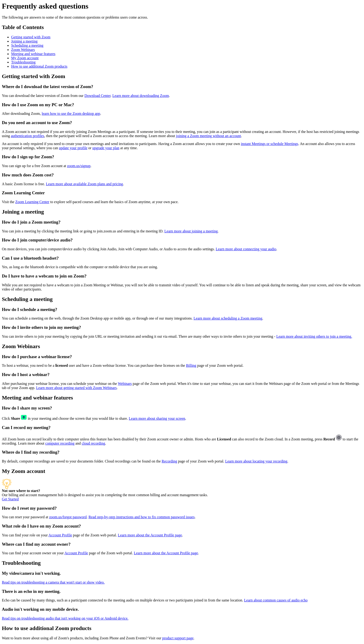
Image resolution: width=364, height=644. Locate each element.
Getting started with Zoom (31, 37)
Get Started (10, 499)
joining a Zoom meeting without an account (208, 136)
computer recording (60, 443)
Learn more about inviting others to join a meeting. (314, 336)
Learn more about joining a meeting (191, 231)
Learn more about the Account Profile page (150, 535)
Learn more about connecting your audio (246, 249)
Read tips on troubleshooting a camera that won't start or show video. (53, 582)
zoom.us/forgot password (68, 517)
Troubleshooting (23, 62)
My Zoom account (25, 58)
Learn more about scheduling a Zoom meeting (228, 318)
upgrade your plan (106, 148)
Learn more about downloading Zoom (141, 96)
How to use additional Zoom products (39, 66)
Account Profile (60, 535)
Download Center (97, 96)
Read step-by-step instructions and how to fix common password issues (141, 517)
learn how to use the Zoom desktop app (71, 114)
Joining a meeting (24, 41)
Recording (169, 461)
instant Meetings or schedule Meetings (270, 144)
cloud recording (93, 443)
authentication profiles (28, 136)
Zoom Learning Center (32, 202)
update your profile (73, 148)
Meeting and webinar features (33, 54)
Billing (191, 365)
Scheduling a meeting (27, 45)
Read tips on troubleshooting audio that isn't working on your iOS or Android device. (65, 618)
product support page (178, 638)
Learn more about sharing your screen (157, 418)
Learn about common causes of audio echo (276, 600)
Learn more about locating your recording (256, 461)
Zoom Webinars (23, 50)
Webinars (125, 384)
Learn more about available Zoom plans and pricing (84, 184)
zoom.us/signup (79, 166)
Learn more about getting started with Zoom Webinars (76, 388)
